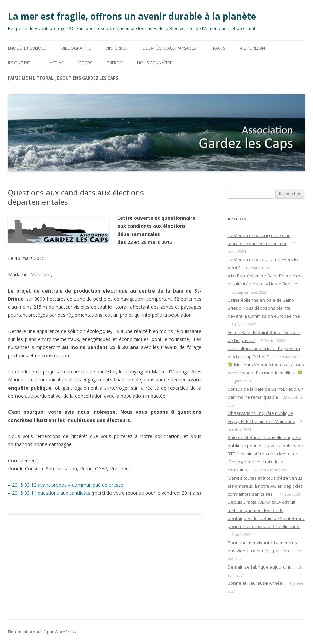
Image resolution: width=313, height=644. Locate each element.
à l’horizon (253, 48)
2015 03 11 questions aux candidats (51, 493)
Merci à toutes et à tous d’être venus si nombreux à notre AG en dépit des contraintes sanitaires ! (265, 486)
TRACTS (218, 48)
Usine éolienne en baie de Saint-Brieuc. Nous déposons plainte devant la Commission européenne (264, 308)
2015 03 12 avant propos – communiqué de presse (68, 485)
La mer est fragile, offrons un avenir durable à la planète (132, 16)
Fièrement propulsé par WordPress (42, 632)
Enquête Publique (27, 48)
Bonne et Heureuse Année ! (256, 583)
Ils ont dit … (21, 63)
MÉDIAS (56, 63)
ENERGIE (115, 63)
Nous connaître (155, 63)
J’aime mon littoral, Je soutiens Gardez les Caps (63, 78)
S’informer (117, 48)
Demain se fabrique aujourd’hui (260, 567)
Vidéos (85, 63)
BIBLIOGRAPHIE (76, 48)
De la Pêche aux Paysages (169, 48)
